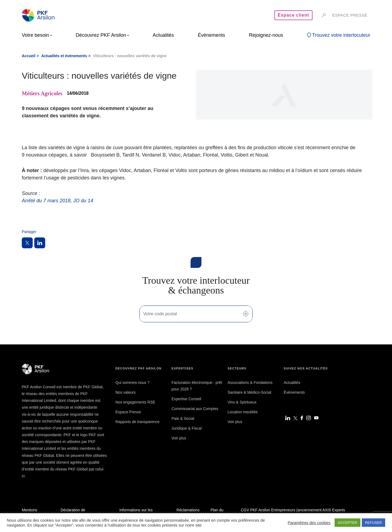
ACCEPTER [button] (347, 523)
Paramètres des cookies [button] (309, 523)
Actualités (292, 383)
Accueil (29, 56)
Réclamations (188, 510)
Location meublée (243, 412)
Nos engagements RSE (135, 402)
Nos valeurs (125, 392)
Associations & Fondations (250, 383)
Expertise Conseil (186, 399)
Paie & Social (183, 418)
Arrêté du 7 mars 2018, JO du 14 (57, 201)
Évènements (294, 392)
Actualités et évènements (64, 56)
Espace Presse (128, 412)
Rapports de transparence (137, 422)
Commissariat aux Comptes (195, 409)
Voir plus (179, 438)
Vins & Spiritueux (242, 402)
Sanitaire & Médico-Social (249, 392)
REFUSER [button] (373, 523)
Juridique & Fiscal (187, 428)
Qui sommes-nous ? (132, 383)
